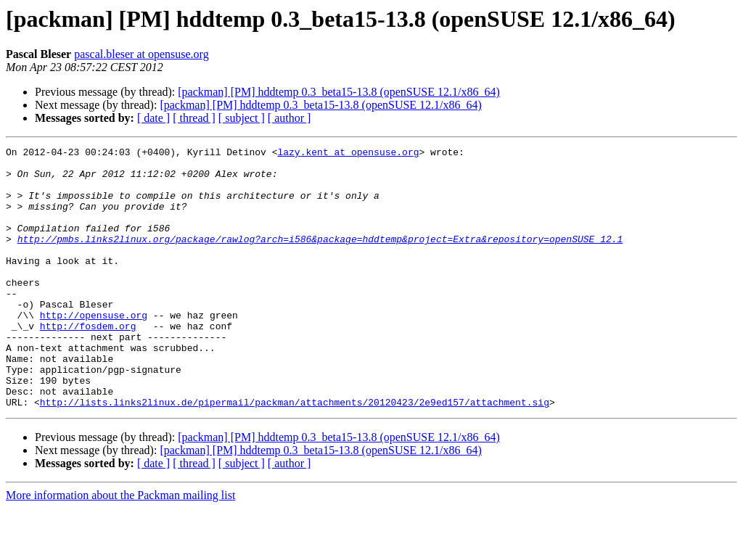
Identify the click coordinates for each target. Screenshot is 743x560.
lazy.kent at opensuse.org (348, 154)
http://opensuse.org (94, 350)
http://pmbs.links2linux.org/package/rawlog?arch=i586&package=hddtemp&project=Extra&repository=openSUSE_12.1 (320, 258)
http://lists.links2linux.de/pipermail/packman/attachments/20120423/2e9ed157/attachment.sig (295, 454)
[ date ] (153, 118)
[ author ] (290, 118)
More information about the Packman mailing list (120, 547)
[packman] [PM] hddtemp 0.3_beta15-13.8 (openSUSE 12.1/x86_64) (338, 92)
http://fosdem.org (88, 363)
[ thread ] (194, 118)
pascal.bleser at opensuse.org (141, 54)
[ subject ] (242, 118)
